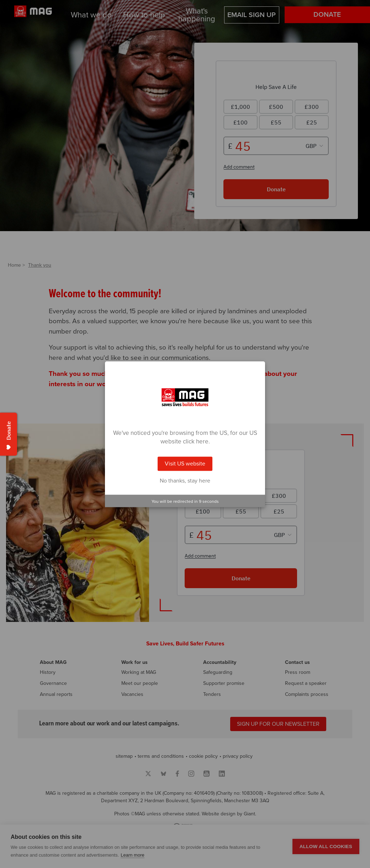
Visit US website (185, 464)
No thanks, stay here (185, 481)
